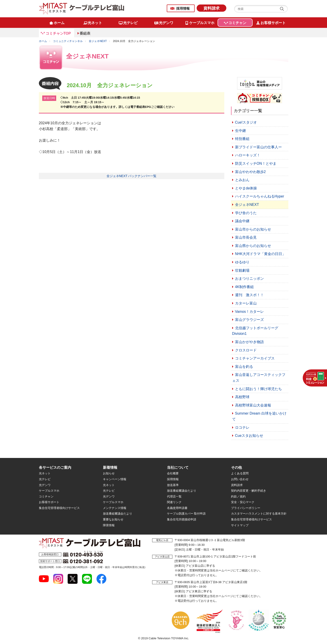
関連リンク (174, 502)
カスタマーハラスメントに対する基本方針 (259, 514)
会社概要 (173, 473)
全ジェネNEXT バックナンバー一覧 (132, 176)
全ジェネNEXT (98, 41)
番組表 (85, 33)
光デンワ (45, 485)
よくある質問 (240, 473)
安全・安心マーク (243, 502)
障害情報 (109, 525)
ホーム (43, 41)
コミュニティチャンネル (68, 41)
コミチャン (46, 496)
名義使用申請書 (177, 508)
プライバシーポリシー (246, 508)
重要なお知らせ (113, 519)
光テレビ (45, 479)
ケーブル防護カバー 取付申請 (186, 514)
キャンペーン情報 (115, 479)
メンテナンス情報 (115, 508)
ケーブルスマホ (49, 491)
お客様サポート (49, 502)
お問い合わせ (240, 479)
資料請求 (211, 8)
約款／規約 (238, 496)
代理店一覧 (174, 496)
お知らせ (109, 473)
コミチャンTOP (58, 33)
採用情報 (183, 8)
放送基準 (173, 485)
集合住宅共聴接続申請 (182, 519)
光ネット (45, 473)
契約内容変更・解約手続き (249, 491)
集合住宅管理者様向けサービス (59, 508)
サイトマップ (240, 525)
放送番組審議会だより (118, 514)
